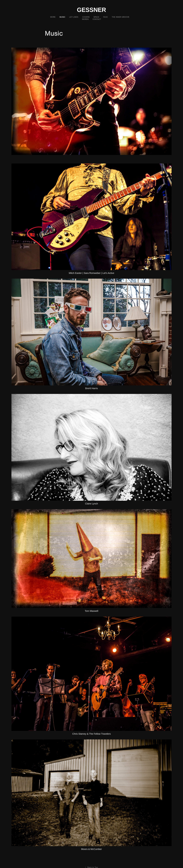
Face (105, 17)
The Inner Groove (121, 17)
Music (62, 17)
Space (96, 17)
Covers (86, 17)
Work (53, 17)
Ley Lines (74, 17)
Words (85, 19)
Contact (97, 19)
